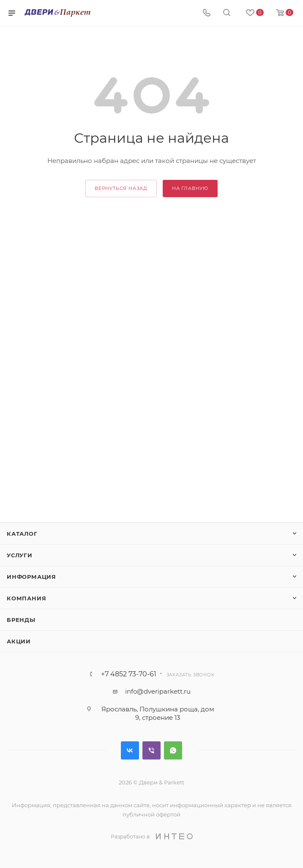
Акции (19, 641)
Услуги (20, 555)
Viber (151, 750)
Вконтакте (130, 750)
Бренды (21, 620)
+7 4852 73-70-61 (129, 674)
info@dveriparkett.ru (158, 691)
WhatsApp (173, 750)
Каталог (22, 534)
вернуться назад (121, 188)
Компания (26, 598)
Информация (31, 577)
